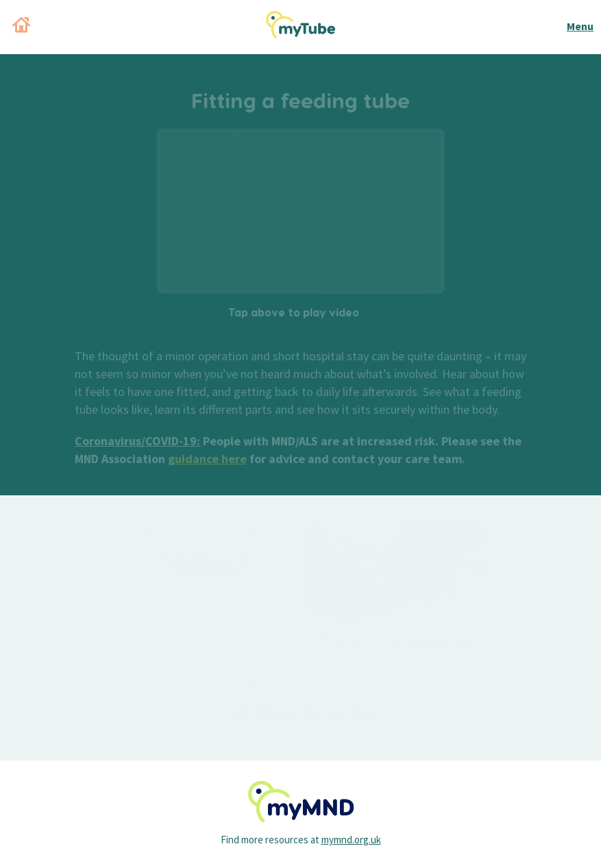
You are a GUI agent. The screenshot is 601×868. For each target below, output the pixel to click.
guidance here (207, 459)
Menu (580, 26)
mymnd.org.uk (351, 840)
